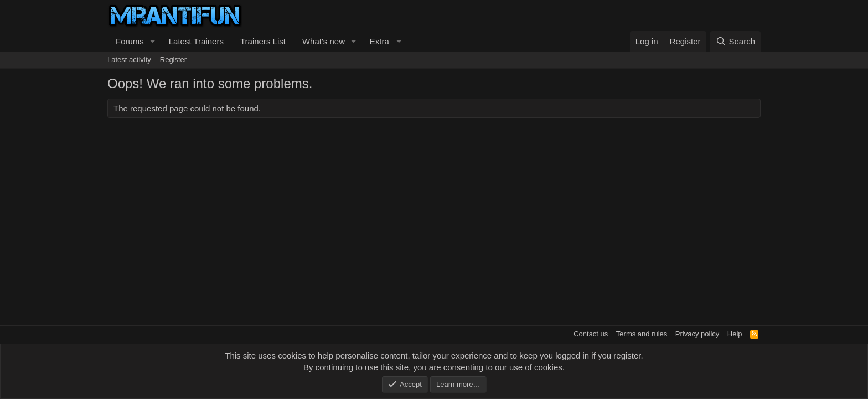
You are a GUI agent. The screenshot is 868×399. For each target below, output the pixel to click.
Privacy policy (697, 334)
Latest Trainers (196, 41)
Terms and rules (642, 334)
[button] (153, 41)
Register (173, 60)
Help (735, 334)
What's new (324, 41)
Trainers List (263, 41)
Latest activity (129, 60)
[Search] (735, 41)
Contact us (591, 334)
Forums (130, 41)
